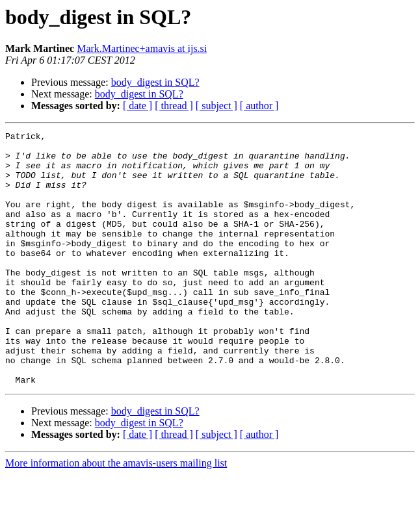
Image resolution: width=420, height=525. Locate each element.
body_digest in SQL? (155, 82)
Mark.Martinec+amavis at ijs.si (142, 48)
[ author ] (259, 106)
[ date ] (138, 106)
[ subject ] (217, 106)
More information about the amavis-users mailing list (116, 514)
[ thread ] (174, 106)
